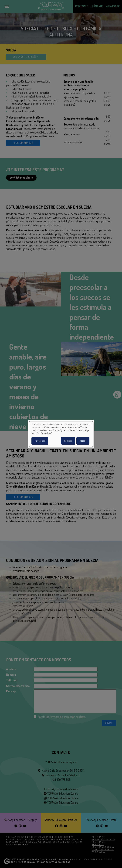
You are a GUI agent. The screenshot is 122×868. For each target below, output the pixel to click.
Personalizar (40, 441)
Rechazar (68, 441)
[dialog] (61, 434)
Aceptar (83, 441)
